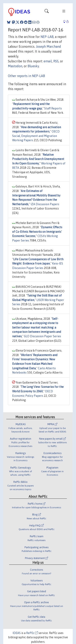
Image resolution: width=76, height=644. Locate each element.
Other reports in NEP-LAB (26, 76)
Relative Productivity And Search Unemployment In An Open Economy (38, 159)
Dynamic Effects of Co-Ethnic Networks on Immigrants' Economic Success (37, 232)
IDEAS (17, 633)
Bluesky (33, 66)
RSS (56, 61)
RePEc (32, 633)
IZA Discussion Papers (45, 204)
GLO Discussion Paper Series (42, 336)
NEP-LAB (47, 37)
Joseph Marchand (48, 46)
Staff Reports (53, 108)
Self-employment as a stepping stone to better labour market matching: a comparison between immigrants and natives (37, 328)
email (48, 61)
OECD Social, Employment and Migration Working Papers (36, 136)
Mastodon (15, 66)
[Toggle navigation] (47, 12)
